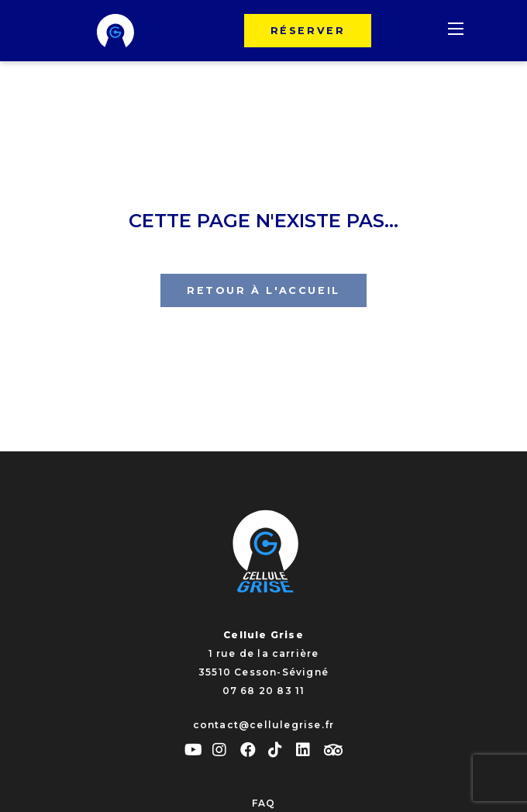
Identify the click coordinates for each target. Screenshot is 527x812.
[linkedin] (310, 750)
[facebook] (254, 750)
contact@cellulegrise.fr (264, 725)
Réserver (308, 31)
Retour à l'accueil (263, 290)
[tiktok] (282, 750)
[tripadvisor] (333, 750)
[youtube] (198, 750)
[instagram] (226, 750)
